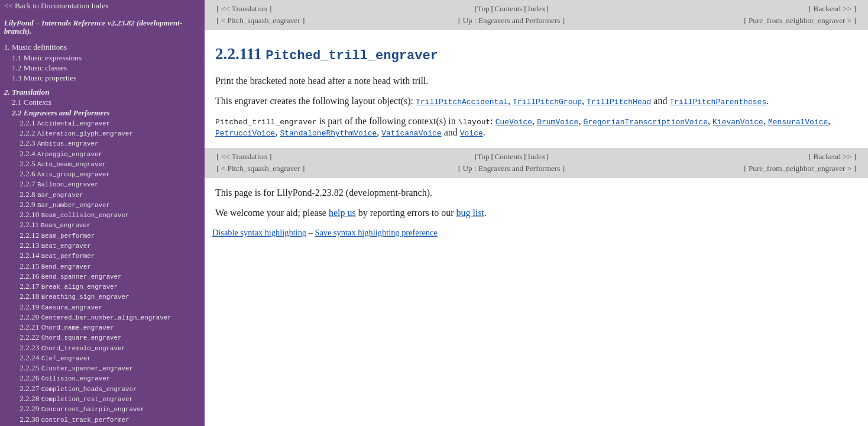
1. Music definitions (36, 47)
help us (342, 211)
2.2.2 (76, 133)
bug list (470, 211)
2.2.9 (65, 204)
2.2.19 (61, 307)
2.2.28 (76, 398)
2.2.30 (74, 419)
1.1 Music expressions (47, 58)
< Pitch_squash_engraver (260, 20)
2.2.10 (74, 214)
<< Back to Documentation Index (57, 6)
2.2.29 (82, 409)
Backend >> (832, 9)
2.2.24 (55, 358)
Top (483, 9)
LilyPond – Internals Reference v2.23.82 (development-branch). (93, 27)
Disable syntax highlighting (259, 231)
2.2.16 (70, 276)
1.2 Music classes (39, 68)
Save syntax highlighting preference (376, 231)
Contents (509, 9)
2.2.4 (61, 154)
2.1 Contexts (32, 102)
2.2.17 (69, 286)
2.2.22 (70, 337)
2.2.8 (51, 194)
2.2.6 (65, 174)
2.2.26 (65, 378)
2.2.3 (59, 143)
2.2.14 (57, 255)
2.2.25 (76, 368)
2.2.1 (65, 123)
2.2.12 (57, 235)
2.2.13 (55, 245)
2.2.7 (59, 184)
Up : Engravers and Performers (511, 20)
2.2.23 (72, 348)
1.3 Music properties (44, 78)
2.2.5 (63, 164)
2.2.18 (74, 296)
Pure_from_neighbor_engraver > (800, 20)
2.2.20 (95, 317)
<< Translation (244, 9)
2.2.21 (67, 327)
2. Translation (27, 92)
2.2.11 (55, 225)
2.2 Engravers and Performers (61, 113)
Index (537, 9)
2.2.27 (78, 388)
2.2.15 (55, 266)
